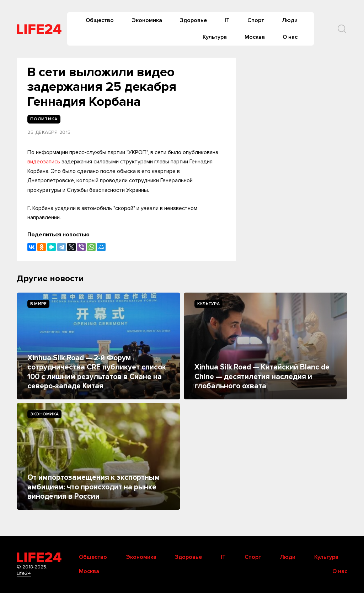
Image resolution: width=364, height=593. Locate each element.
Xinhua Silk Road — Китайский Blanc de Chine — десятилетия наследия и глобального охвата (262, 377)
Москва (255, 37)
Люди (290, 20)
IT (227, 20)
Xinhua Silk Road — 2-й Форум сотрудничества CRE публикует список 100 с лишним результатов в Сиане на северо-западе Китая (97, 372)
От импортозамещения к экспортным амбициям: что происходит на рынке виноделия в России (93, 487)
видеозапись (44, 162)
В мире (38, 304)
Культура (215, 37)
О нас (290, 37)
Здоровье (193, 20)
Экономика (147, 20)
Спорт (256, 20)
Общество (100, 20)
